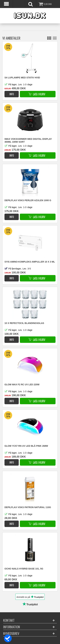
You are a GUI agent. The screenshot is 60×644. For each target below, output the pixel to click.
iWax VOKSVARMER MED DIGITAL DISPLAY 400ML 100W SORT (28, 140)
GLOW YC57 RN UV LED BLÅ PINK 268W (26, 446)
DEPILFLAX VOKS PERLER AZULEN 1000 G (28, 200)
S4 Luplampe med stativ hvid (22, 78)
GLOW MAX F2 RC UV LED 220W (22, 385)
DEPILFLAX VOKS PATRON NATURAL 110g (28, 507)
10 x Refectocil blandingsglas (24, 323)
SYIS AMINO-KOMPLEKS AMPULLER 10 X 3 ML (30, 262)
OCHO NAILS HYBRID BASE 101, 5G (24, 569)
